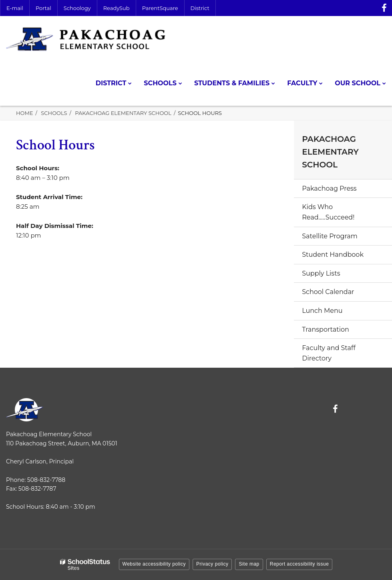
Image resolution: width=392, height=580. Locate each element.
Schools (54, 113)
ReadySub (117, 8)
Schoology (77, 8)
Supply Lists (321, 273)
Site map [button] (249, 564)
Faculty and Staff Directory (329, 353)
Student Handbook (333, 255)
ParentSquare (160, 8)
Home (25, 113)
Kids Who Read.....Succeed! (328, 212)
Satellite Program (330, 236)
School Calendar (328, 292)
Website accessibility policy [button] (154, 564)
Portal (43, 8)
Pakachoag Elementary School (123, 113)
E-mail (15, 8)
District (200, 8)
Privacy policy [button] (212, 564)
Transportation (326, 329)
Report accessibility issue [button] (300, 564)
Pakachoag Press (329, 188)
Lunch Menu (322, 311)
